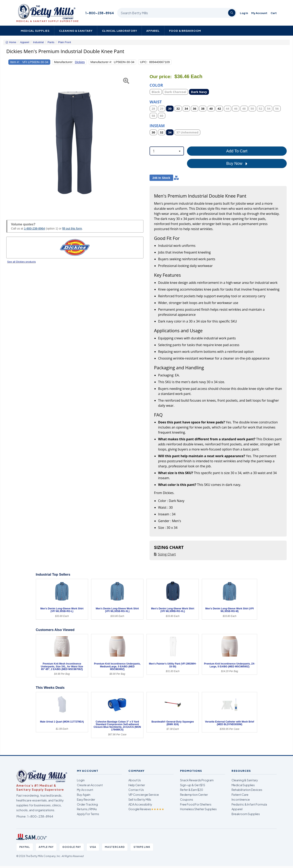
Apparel (153, 31)
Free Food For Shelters (196, 804)
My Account (259, 13)
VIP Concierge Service (144, 795)
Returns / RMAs (87, 809)
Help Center (137, 785)
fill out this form (72, 228)
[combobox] (167, 151)
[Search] (232, 13)
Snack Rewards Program (197, 780)
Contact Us (136, 790)
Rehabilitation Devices (247, 790)
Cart (274, 13)
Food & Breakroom (185, 31)
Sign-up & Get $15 (193, 785)
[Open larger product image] (75, 142)
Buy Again (84, 795)
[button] (11, 142)
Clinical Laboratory (120, 31)
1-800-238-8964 (100, 13)
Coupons (187, 799)
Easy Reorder (86, 799)
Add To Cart (237, 151)
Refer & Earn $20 (192, 790)
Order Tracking (87, 804)
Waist (156, 102)
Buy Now (237, 164)
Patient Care (240, 795)
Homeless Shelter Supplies (198, 809)
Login (81, 780)
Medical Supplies (35, 31)
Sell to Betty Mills (140, 799)
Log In (244, 13)
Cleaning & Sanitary (76, 31)
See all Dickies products (21, 262)
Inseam (157, 125)
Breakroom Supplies (246, 814)
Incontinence (241, 799)
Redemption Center (194, 795)
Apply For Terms (88, 814)
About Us (135, 780)
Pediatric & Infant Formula (249, 804)
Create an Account (90, 785)
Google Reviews (146, 809)
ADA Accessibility (140, 804)
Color (156, 85)
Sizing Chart (167, 554)
